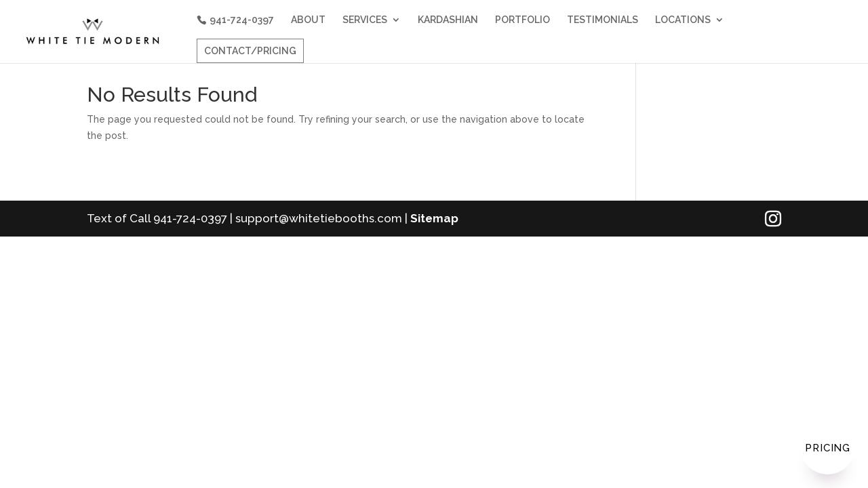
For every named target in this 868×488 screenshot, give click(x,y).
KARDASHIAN (448, 20)
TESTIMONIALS (603, 20)
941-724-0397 (242, 20)
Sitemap (434, 218)
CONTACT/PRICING (250, 51)
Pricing (828, 448)
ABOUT (308, 20)
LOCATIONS (683, 20)
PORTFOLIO (522, 20)
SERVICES (365, 20)
